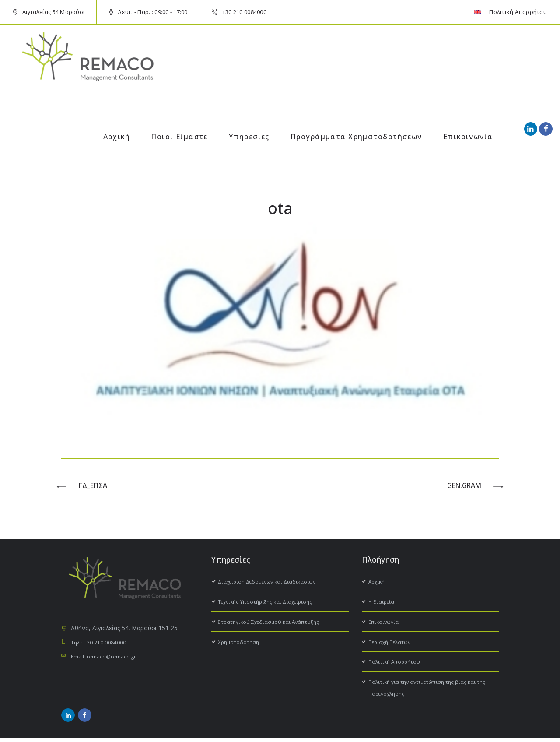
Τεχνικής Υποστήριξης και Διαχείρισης (270, 603)
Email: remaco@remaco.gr (108, 658)
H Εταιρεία (383, 603)
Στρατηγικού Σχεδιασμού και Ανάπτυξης (274, 623)
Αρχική (378, 583)
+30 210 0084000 (244, 12)
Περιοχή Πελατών (393, 643)
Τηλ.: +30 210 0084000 (103, 644)
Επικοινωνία (386, 623)
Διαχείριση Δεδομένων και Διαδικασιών (273, 583)
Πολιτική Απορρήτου (397, 663)
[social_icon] (531, 129)
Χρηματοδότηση (240, 643)
